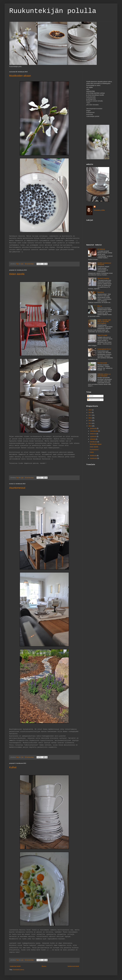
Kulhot (13, 767)
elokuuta (93, 439)
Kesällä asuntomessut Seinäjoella (104, 264)
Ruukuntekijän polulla (53, 11)
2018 (90, 413)
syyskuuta (93, 436)
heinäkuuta (94, 442)
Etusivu (44, 966)
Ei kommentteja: (29, 264)
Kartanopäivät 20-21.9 (104, 349)
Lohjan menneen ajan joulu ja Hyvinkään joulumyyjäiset (104, 322)
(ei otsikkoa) (101, 249)
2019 (90, 410)
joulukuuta (93, 428)
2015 (90, 421)
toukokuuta (94, 458)
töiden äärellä (17, 274)
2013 (90, 426)
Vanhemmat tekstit (73, 966)
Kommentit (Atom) (18, 970)
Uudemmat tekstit (15, 966)
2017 (90, 415)
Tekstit (90, 396)
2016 (90, 418)
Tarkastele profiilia (99, 210)
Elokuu (100, 306)
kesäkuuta (93, 456)
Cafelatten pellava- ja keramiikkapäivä (104, 375)
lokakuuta (93, 434)
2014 (90, 423)
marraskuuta (94, 431)
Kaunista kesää (102, 363)
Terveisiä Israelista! (103, 278)
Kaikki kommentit (94, 400)
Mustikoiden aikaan (20, 76)
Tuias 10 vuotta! (102, 335)
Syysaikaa (101, 292)
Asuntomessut (17, 488)
